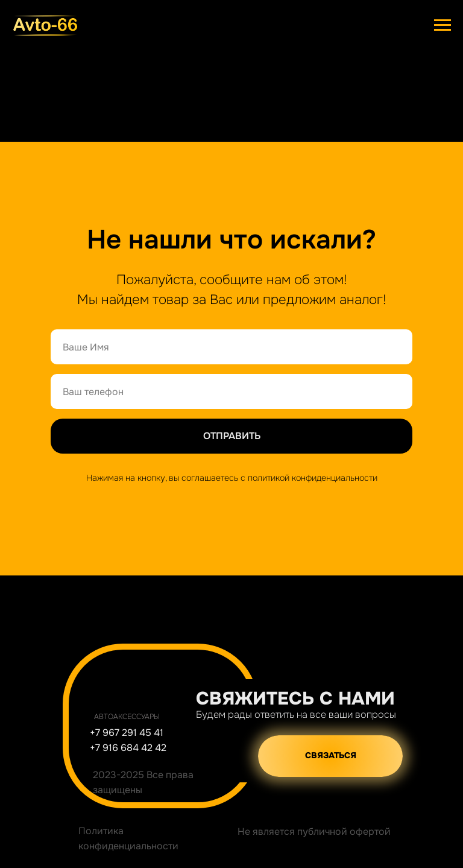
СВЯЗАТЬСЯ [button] (331, 755)
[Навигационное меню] (443, 25)
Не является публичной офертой (314, 832)
